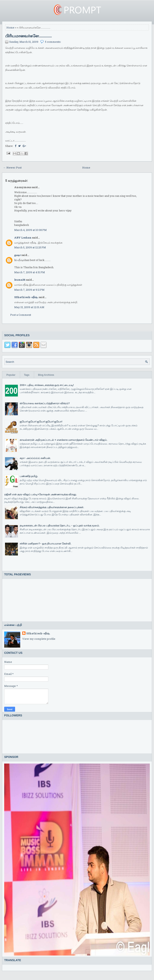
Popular (11, 375)
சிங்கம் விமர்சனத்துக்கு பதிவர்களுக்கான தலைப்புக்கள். (52, 507)
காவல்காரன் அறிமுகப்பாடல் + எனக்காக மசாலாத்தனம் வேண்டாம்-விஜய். (63, 440)
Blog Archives (46, 375)
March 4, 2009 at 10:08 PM (30, 230)
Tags (27, 375)
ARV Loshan (23, 238)
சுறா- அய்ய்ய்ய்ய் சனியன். (35, 458)
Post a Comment (21, 315)
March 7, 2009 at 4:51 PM (30, 272)
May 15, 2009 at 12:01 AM (29, 307)
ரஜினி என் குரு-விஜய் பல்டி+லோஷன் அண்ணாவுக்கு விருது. (40, 494)
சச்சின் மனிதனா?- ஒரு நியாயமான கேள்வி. (45, 543)
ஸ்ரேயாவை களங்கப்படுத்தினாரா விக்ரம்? (45, 403)
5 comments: (53, 42)
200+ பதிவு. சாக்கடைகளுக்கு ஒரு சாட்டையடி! (47, 385)
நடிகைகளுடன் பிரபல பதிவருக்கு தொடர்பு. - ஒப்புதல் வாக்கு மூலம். (60, 525)
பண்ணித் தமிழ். (29, 476)
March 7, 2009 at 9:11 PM (29, 290)
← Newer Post (12, 168)
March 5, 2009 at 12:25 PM (30, 247)
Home (10, 27)
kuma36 (20, 280)
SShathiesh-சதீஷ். (26, 297)
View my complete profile (39, 639)
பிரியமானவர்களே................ (28, 36)
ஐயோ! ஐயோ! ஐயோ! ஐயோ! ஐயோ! (41, 421)
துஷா (18, 255)
